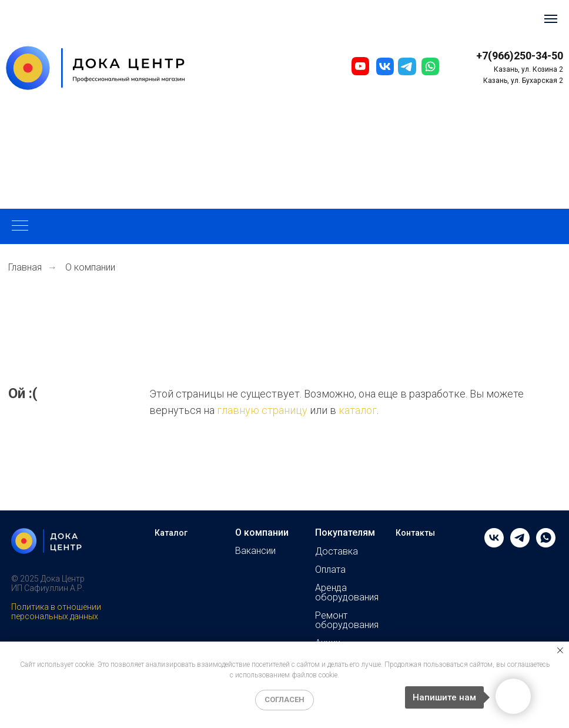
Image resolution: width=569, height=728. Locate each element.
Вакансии (255, 551)
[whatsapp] (546, 544)
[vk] (494, 544)
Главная (25, 267)
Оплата (330, 570)
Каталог (171, 533)
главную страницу (262, 410)
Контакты (415, 533)
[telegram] (520, 544)
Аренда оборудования (347, 593)
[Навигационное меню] (551, 19)
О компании (262, 533)
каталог (358, 410)
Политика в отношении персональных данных (56, 612)
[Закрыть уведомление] (560, 650)
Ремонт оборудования (347, 620)
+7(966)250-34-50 (520, 56)
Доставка (337, 552)
